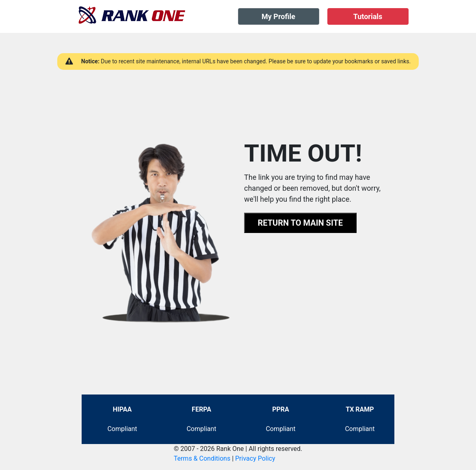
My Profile (278, 16)
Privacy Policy (255, 458)
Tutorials (368, 16)
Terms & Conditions (202, 458)
